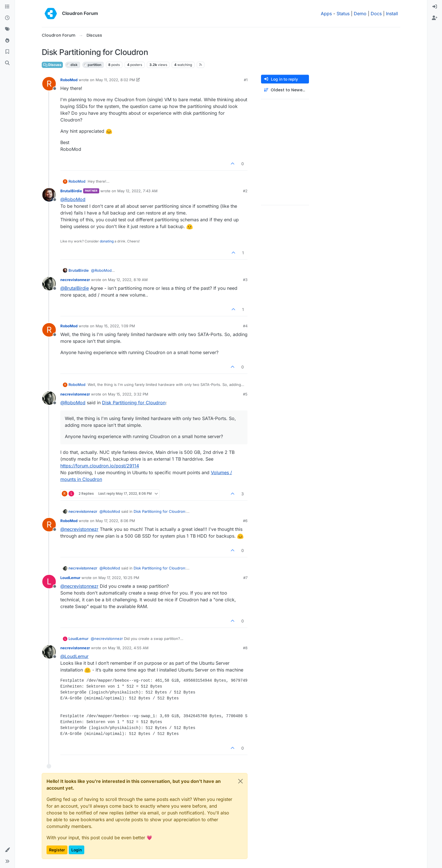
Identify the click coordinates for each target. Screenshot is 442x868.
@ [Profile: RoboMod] (73, 199)
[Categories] (7, 7)
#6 (245, 521)
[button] (7, 850)
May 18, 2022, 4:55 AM (128, 648)
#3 (245, 280)
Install (392, 14)
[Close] (240, 781)
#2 (245, 191)
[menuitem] (435, 7)
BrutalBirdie (71, 191)
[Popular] (7, 41)
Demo (360, 14)
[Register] (435, 18)
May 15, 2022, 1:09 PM (115, 326)
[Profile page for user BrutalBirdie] (49, 195)
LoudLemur (70, 578)
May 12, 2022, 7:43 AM (137, 191)
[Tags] (7, 29)
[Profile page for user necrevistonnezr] (49, 284)
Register (57, 850)
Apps (326, 14)
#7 (245, 578)
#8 (245, 648)
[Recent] (7, 18)
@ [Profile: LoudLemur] (74, 656)
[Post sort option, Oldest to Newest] (285, 90)
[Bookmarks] (7, 52)
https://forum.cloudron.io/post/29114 (100, 466)
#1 (246, 80)
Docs (376, 14)
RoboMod (69, 80)
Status (343, 14)
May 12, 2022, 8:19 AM (128, 280)
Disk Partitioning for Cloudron (134, 403)
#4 (245, 326)
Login (77, 850)
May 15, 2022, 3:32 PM (128, 394)
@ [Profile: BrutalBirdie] (75, 288)
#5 (245, 394)
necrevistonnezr (75, 280)
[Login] (435, 7)
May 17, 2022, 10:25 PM (119, 578)
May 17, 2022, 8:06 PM (115, 521)
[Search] (7, 63)
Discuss (52, 65)
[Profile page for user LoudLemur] (49, 582)
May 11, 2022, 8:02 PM (115, 80)
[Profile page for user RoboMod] (49, 84)
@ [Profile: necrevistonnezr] (79, 529)
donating (107, 241)
